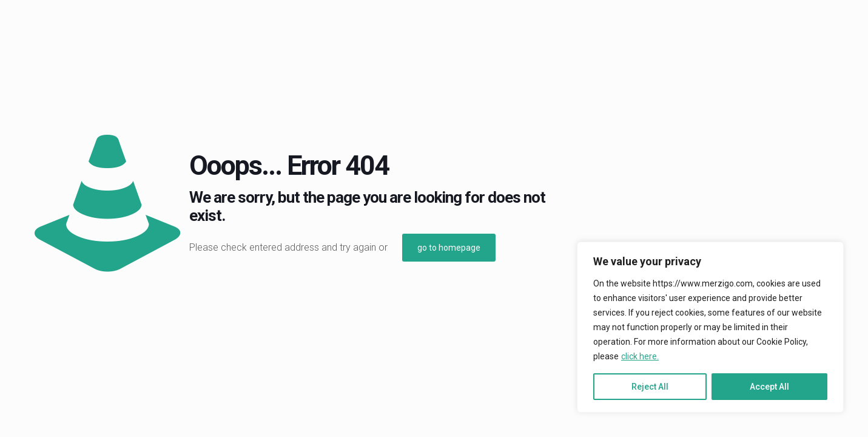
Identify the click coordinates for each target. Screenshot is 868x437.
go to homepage (449, 248)
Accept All (769, 387)
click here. (640, 356)
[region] (710, 327)
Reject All (650, 387)
